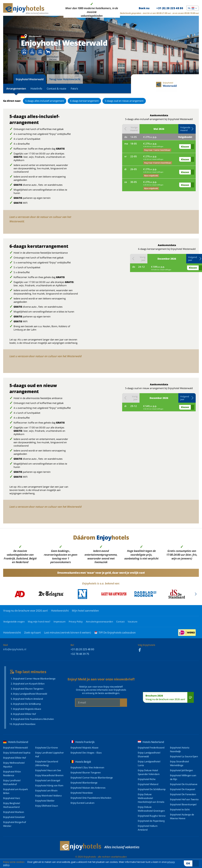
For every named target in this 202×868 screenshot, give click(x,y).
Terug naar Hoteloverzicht (65, 79)
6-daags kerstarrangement (84, 101)
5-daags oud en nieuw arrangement (124, 101)
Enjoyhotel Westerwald (30, 79)
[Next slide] (192, 50)
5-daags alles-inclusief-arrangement (45, 101)
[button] (187, 129)
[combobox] (193, 8)
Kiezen (185, 147)
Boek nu (161, 8)
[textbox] (193, 8)
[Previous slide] (10, 50)
